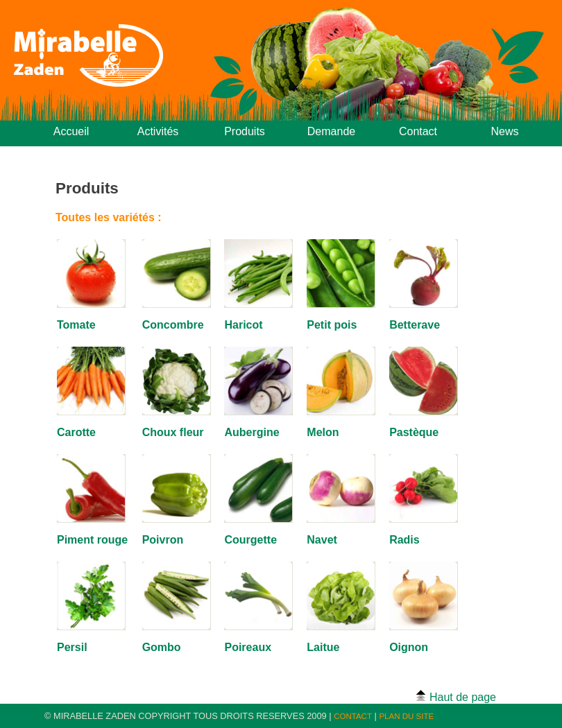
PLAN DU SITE (406, 716)
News (504, 131)
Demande (331, 131)
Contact (418, 131)
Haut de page (455, 696)
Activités (158, 131)
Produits (245, 131)
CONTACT (353, 716)
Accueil (71, 131)
